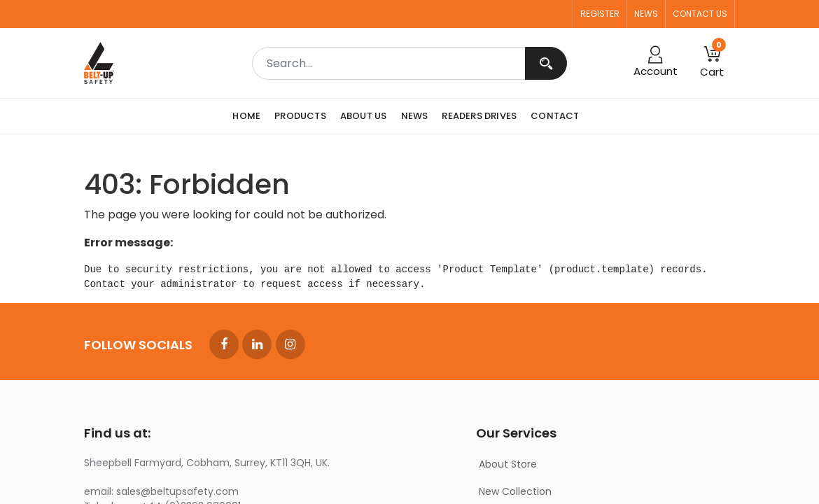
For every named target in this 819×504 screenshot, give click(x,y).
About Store (508, 464)
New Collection (515, 491)
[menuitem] (250, 116)
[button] (712, 63)
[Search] (546, 63)
